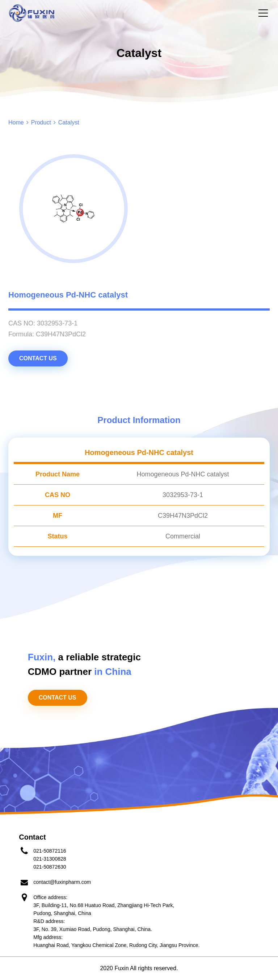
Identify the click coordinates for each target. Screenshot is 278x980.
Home (16, 122)
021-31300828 (50, 859)
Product (41, 122)
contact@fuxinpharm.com (62, 882)
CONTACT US (38, 358)
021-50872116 (50, 851)
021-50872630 (50, 867)
